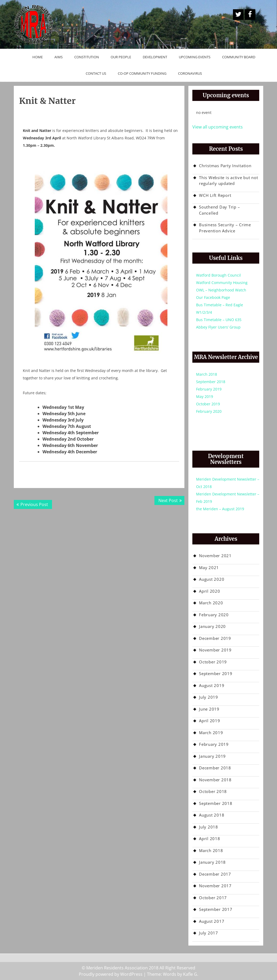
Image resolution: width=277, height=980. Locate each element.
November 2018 (215, 780)
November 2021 (215, 556)
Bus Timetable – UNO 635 (219, 320)
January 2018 (212, 862)
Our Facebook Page (213, 297)
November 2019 (215, 650)
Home (38, 57)
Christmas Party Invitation (225, 166)
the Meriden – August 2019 (220, 509)
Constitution (87, 57)
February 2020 (209, 411)
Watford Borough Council (218, 275)
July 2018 (209, 827)
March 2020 (211, 603)
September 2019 (216, 673)
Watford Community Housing (222, 283)
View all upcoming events (218, 127)
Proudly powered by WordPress (111, 974)
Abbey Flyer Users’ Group (218, 327)
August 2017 (212, 921)
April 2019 (210, 721)
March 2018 (207, 374)
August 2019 (212, 685)
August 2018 (212, 815)
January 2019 (212, 756)
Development (155, 57)
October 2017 (213, 898)
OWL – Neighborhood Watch (221, 290)
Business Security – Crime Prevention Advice (225, 228)
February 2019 (209, 389)
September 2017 (216, 909)
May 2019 (205, 396)
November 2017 (215, 886)
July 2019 (209, 697)
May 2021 (209, 567)
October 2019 (208, 404)
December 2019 (215, 638)
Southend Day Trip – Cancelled (219, 210)
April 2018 (210, 839)
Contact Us (96, 73)
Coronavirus (190, 73)
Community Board (239, 57)
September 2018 (211, 382)
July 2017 (209, 933)
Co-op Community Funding (142, 73)
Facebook (250, 15)
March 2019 (211, 733)
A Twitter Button (238, 15)
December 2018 (215, 768)
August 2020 (212, 579)
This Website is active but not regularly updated (229, 181)
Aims (59, 57)
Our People (121, 57)
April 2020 (210, 591)
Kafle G (190, 974)
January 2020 (212, 626)
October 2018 (213, 791)
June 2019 (209, 709)
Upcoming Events (195, 57)
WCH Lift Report (215, 195)
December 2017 (215, 874)
